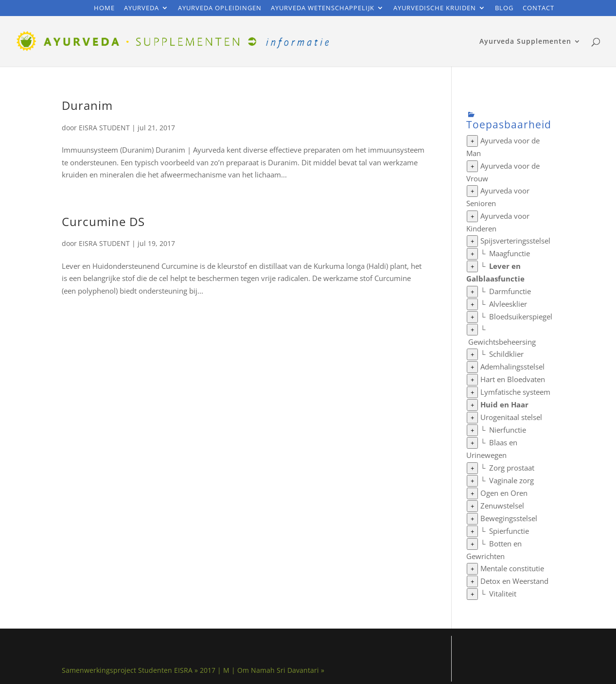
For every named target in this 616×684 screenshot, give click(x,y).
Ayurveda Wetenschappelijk (323, 9)
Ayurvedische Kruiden (435, 9)
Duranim (87, 105)
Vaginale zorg (511, 480)
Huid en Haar (504, 404)
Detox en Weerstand (514, 581)
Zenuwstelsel (502, 506)
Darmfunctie (510, 291)
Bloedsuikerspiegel (521, 316)
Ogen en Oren (504, 493)
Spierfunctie (509, 531)
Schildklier (506, 354)
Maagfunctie (510, 253)
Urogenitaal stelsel (511, 417)
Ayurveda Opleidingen (220, 9)
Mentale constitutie (512, 568)
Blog (504, 9)
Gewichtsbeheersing (502, 342)
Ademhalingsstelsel (512, 367)
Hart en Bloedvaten (513, 379)
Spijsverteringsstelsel (515, 241)
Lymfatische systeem (515, 392)
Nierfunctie (508, 430)
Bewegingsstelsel (509, 518)
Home (104, 9)
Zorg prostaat (512, 468)
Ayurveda (141, 9)
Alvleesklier (508, 304)
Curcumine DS (103, 221)
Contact (538, 9)
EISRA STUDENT (104, 128)
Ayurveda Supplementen (525, 42)
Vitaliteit (503, 594)
